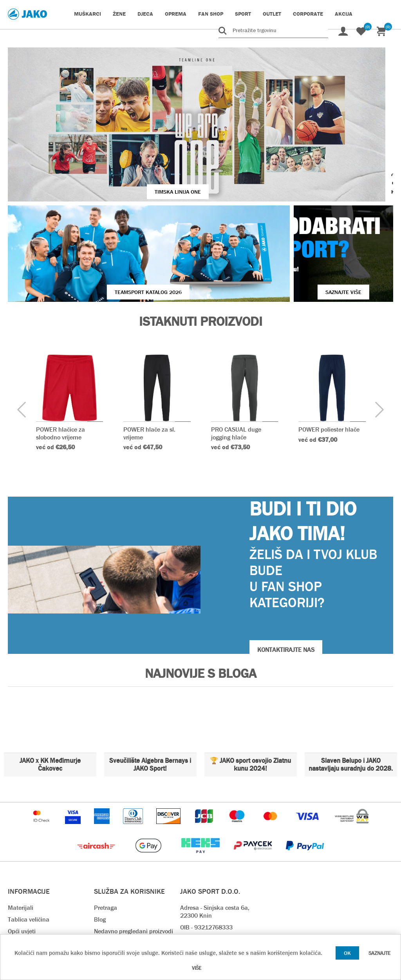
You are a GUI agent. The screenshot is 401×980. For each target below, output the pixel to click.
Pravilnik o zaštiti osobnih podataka (128, 914)
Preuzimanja (111, 899)
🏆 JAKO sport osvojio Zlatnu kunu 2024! (250, 685)
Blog (100, 840)
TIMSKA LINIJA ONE (123, 143)
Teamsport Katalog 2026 (102, 212)
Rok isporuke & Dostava (126, 863)
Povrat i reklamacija (121, 887)
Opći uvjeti (22, 852)
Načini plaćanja (115, 875)
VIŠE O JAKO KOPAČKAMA (330, 143)
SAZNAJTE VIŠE (298, 212)
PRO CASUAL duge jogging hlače (236, 354)
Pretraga (106, 828)
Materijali (21, 828)
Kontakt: (192, 859)
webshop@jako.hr (204, 871)
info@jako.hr (197, 883)
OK (347, 953)
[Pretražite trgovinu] (273, 30)
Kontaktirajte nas (31, 875)
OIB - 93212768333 (206, 848)
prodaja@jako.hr (202, 895)
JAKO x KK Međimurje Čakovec (50, 685)
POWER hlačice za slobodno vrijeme (61, 354)
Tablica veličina (29, 840)
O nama (19, 863)
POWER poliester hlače (329, 350)
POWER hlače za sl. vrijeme (150, 354)
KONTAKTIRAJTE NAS (286, 570)
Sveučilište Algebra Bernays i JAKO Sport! (150, 685)
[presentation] (22, 331)
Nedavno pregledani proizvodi (134, 852)
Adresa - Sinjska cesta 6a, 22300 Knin (215, 832)
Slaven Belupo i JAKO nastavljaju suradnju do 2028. (351, 685)
